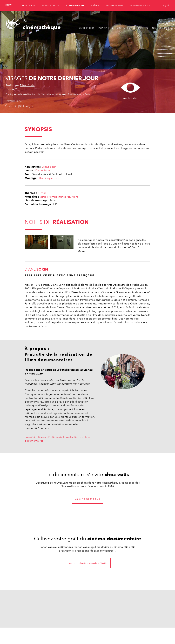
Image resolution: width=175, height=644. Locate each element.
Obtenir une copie (158, 28)
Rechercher (86, 28)
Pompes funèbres (59, 197)
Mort (75, 197)
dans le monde (115, 5)
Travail (42, 193)
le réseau (95, 5)
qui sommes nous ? (139, 5)
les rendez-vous (50, 5)
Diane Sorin (27, 85)
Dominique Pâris (49, 178)
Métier (43, 197)
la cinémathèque (74, 5)
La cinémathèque (88, 499)
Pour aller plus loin (129, 28)
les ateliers (29, 5)
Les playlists (105, 28)
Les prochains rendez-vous (88, 563)
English (166, 5)
